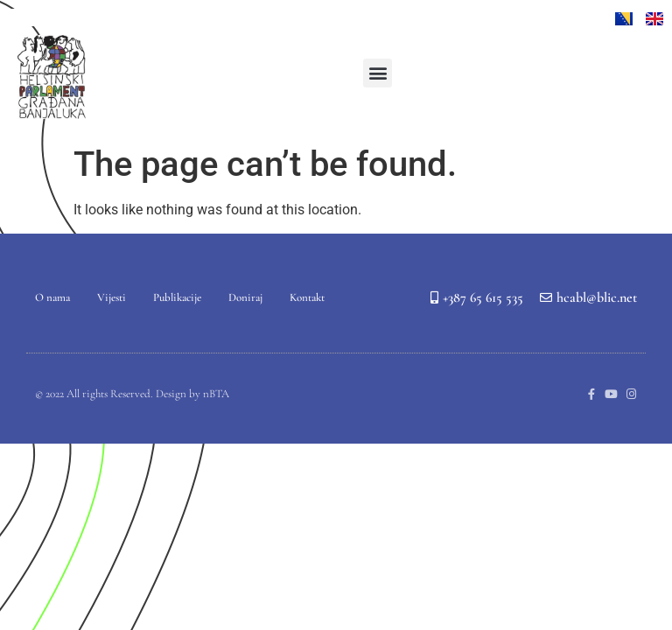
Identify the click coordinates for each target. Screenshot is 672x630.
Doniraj (245, 297)
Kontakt (307, 297)
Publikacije (177, 297)
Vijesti (112, 297)
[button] (378, 73)
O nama (52, 297)
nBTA (216, 394)
